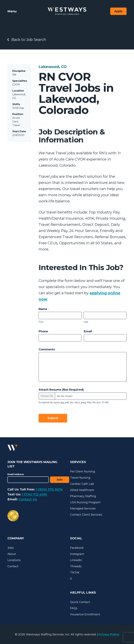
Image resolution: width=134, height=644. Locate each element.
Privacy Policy (109, 634)
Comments (47, 349)
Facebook (77, 548)
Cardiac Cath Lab (82, 484)
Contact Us (28, 499)
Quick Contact (80, 602)
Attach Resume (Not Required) (61, 390)
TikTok (75, 572)
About (12, 554)
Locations (14, 560)
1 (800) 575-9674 (49, 489)
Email (89, 331)
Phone (44, 331)
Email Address (16, 474)
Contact (13, 566)
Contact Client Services (86, 515)
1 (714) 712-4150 (34, 494)
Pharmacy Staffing (83, 496)
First (41, 322)
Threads (76, 566)
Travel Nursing (80, 478)
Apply (118, 11)
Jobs (11, 548)
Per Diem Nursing (83, 472)
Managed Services (83, 509)
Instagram (77, 554)
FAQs (74, 608)
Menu (12, 11)
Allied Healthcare (82, 490)
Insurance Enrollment (85, 614)
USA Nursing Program (85, 502)
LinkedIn (76, 560)
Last (86, 322)
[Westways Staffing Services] (67, 11)
